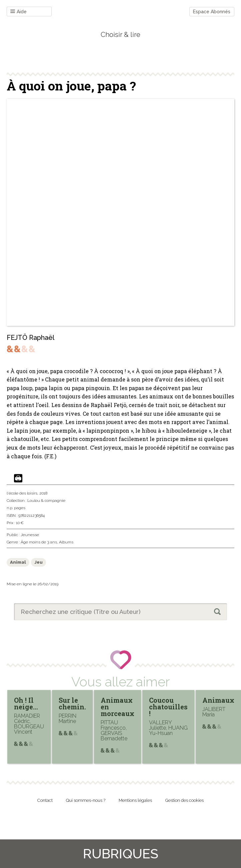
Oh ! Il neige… (26, 703)
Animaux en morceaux (117, 707)
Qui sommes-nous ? (86, 800)
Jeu (38, 562)
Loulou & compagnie (46, 501)
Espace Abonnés (212, 12)
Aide (18, 12)
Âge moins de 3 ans (39, 542)
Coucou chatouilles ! (168, 707)
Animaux (218, 700)
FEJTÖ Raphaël (30, 338)
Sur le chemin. (72, 703)
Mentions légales (135, 800)
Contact (45, 800)
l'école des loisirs (22, 493)
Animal (18, 562)
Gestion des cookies (184, 800)
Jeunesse (30, 535)
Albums (66, 542)
